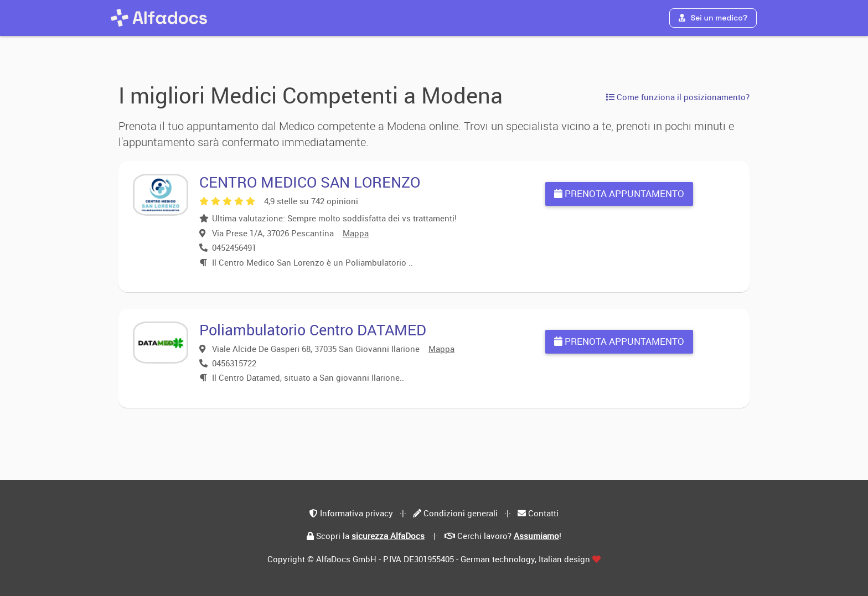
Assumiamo (536, 536)
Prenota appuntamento (619, 193)
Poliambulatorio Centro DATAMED (313, 330)
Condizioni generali (461, 513)
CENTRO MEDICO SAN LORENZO (310, 182)
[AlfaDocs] (159, 18)
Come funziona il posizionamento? (678, 97)
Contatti (543, 513)
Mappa (356, 233)
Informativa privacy (356, 513)
